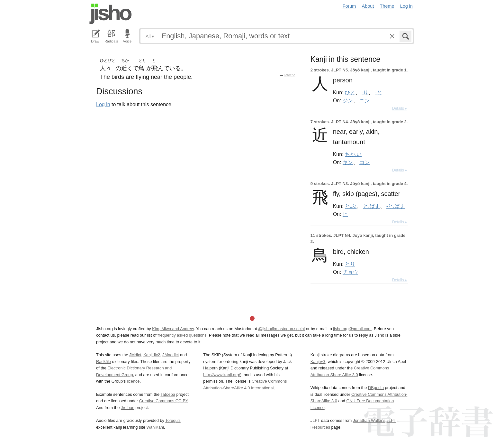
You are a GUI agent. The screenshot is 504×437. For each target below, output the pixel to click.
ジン (348, 100)
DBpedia (376, 388)
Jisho (111, 14)
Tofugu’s (173, 420)
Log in (406, 6)
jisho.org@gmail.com (352, 329)
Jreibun (128, 408)
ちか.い (353, 154)
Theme (387, 6)
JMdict (135, 355)
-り (365, 92)
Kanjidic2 (152, 355)
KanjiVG (318, 362)
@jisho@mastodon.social (281, 329)
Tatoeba (290, 75)
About (368, 6)
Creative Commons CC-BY (163, 401)
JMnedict (171, 355)
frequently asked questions (182, 335)
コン (364, 162)
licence (133, 381)
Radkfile (104, 362)
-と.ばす (396, 206)
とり (350, 264)
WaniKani (155, 427)
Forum (349, 6)
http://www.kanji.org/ (222, 375)
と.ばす (372, 206)
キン (348, 162)
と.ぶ (351, 206)
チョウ (350, 272)
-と (378, 92)
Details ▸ (400, 108)
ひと (350, 92)
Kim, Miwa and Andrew (173, 329)
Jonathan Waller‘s (369, 420)
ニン (364, 100)
